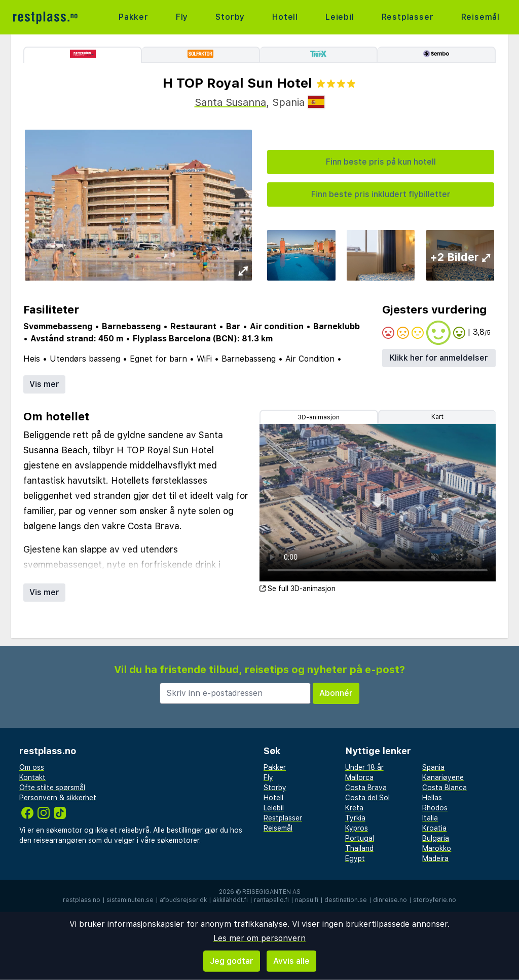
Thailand (359, 848)
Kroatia (434, 828)
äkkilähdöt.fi (230, 900)
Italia (430, 818)
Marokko (437, 848)
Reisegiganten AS (271, 892)
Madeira (435, 858)
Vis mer (44, 384)
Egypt (355, 858)
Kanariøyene (443, 777)
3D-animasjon (319, 417)
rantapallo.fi (271, 900)
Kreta (354, 808)
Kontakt (32, 777)
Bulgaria (436, 838)
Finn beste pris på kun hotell (381, 162)
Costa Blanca (444, 788)
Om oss (32, 767)
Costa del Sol (367, 798)
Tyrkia (355, 818)
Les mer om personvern (259, 938)
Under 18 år (364, 767)
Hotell (285, 17)
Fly (182, 17)
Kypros (357, 828)
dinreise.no (390, 900)
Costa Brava (366, 788)
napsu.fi (307, 900)
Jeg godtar (232, 961)
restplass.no (82, 900)
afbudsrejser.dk (183, 900)
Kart (437, 417)
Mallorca (359, 777)
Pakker (134, 17)
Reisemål (480, 17)
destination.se (346, 900)
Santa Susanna (230, 102)
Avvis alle (291, 961)
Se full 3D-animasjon (298, 589)
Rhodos (435, 808)
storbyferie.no (435, 900)
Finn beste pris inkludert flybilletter (381, 194)
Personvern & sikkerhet (58, 798)
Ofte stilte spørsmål (52, 788)
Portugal (360, 838)
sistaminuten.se (130, 900)
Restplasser (408, 17)
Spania (433, 767)
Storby (230, 17)
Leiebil (340, 17)
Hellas (432, 798)
